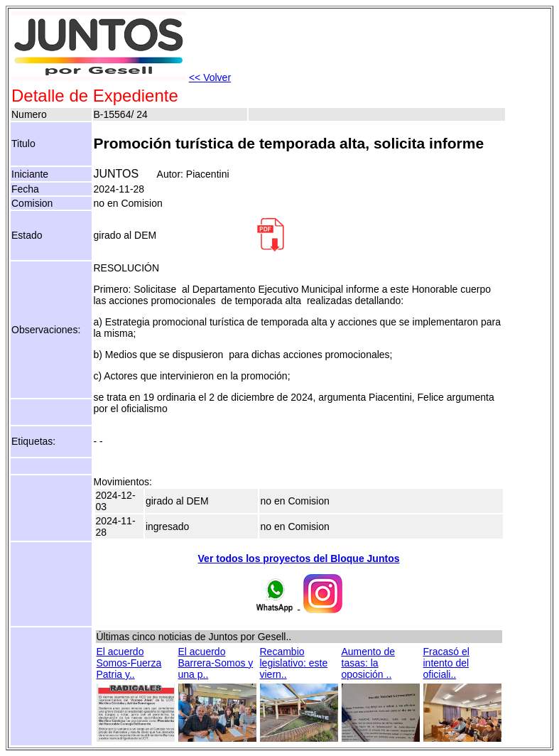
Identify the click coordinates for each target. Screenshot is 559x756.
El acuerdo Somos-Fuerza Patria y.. (129, 663)
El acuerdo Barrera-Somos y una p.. (216, 663)
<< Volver (210, 77)
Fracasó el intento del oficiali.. (446, 663)
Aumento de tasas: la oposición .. (369, 663)
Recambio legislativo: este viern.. (294, 663)
